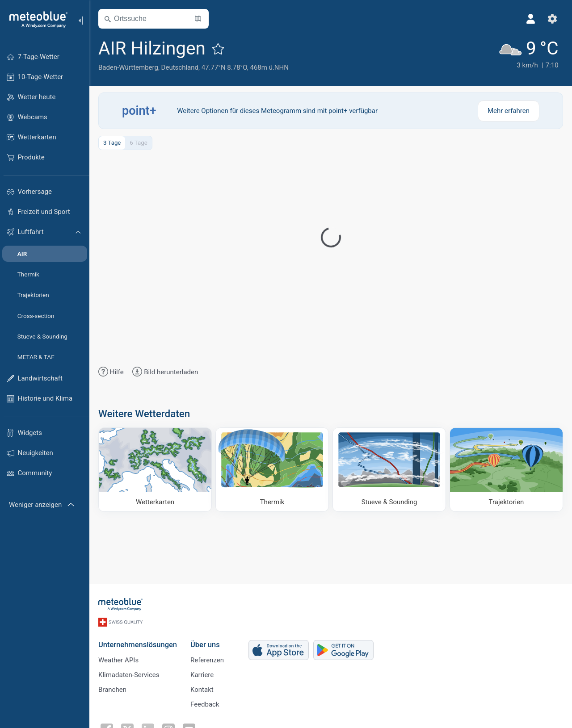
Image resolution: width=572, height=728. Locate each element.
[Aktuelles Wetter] (528, 54)
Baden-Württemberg (128, 67)
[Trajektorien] (506, 470)
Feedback (205, 704)
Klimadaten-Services (129, 675)
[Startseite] (35, 20)
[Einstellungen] (552, 19)
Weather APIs (118, 660)
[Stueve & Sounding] (389, 470)
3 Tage (112, 143)
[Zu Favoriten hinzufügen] (218, 49)
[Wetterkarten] (155, 470)
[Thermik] (272, 470)
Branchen (112, 690)
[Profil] (531, 19)
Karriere (202, 675)
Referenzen (207, 660)
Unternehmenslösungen (138, 645)
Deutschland (180, 67)
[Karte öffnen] (198, 19)
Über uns (205, 645)
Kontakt (202, 690)
